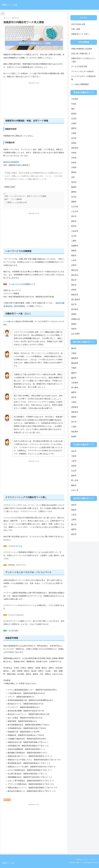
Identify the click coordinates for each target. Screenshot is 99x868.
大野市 (74, 520)
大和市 (74, 402)
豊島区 (74, 172)
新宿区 (74, 114)
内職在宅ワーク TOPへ (80, 34)
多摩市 (74, 290)
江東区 (74, 133)
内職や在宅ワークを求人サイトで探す (83, 60)
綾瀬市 (74, 436)
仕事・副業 (76, 29)
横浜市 (74, 348)
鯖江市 (74, 525)
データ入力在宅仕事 (79, 66)
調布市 (74, 221)
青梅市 (74, 251)
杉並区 (74, 163)
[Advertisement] (34, 101)
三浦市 (74, 427)
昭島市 (74, 256)
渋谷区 (74, 158)
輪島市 (74, 485)
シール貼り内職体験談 (80, 84)
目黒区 (74, 143)
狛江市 (74, 304)
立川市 (74, 236)
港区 (73, 109)
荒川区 (74, 182)
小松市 (74, 461)
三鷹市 (74, 241)
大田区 (74, 167)
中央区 (74, 104)
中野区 (74, 153)
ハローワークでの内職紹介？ (22, 284)
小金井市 (75, 231)
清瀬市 (74, 314)
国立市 (74, 280)
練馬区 (74, 192)
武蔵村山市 (76, 319)
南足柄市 (75, 432)
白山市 (74, 471)
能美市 (74, 476)
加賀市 (74, 466)
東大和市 (75, 309)
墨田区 (74, 128)
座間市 (74, 417)
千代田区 (75, 99)
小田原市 (75, 383)
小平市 (74, 260)
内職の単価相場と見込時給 (82, 49)
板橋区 (74, 187)
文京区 (74, 119)
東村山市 (75, 270)
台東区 (74, 123)
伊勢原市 (75, 407)
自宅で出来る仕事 (78, 24)
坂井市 (74, 534)
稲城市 (74, 324)
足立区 (74, 197)
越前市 (74, 529)
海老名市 (75, 412)
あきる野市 (76, 334)
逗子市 (74, 422)
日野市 (74, 265)
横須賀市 (75, 363)
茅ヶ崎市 (75, 388)
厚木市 (74, 397)
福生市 (74, 285)
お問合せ (79, 859)
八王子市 (75, 211)
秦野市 (74, 392)
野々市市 (75, 480)
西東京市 (75, 295)
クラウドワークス (15, 546)
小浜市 (74, 515)
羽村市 (74, 329)
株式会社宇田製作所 (11, 162)
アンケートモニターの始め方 (83, 71)
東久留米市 (76, 300)
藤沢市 (74, 378)
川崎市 (74, 353)
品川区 (74, 138)
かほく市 (75, 490)
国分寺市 (75, 275)
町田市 (74, 226)
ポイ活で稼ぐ (14, 630)
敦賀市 (74, 510)
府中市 (74, 216)
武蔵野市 (75, 246)
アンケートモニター (16, 615)
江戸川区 (75, 207)
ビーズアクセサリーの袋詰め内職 (83, 78)
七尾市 (74, 456)
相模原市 (75, 358)
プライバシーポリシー (90, 859)
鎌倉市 (74, 373)
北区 (73, 177)
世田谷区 (75, 148)
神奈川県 (7, 800)
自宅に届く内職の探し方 (81, 54)
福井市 (74, 505)
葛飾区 (74, 202)
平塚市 (74, 368)
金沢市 (74, 451)
